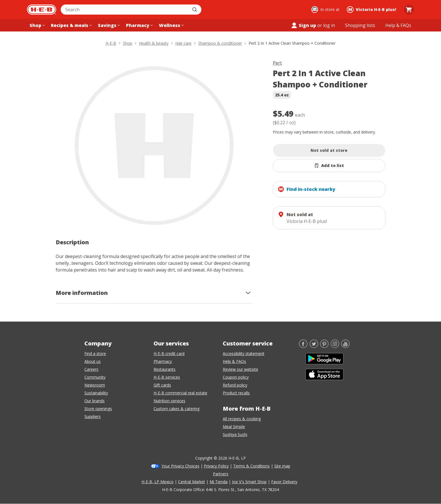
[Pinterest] (324, 346)
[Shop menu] (37, 25)
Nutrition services (169, 401)
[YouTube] (345, 346)
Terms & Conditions (251, 466)
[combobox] (125, 10)
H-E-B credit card (169, 353)
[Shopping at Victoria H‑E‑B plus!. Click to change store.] (372, 10)
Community (95, 377)
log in (329, 25)
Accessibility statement (244, 353)
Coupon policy (236, 377)
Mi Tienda (219, 482)
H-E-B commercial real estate (180, 393)
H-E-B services (167, 377)
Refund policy (235, 385)
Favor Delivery (284, 482)
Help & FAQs (234, 361)
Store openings (98, 409)
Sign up (303, 25)
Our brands (94, 401)
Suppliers (93, 416)
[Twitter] (314, 346)
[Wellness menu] (171, 25)
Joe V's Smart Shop (249, 482)
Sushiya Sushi (235, 434)
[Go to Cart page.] (409, 10)
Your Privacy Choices (180, 466)
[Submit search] (195, 10)
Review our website (240, 369)
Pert (277, 63)
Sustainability (96, 393)
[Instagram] (335, 346)
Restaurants (165, 369)
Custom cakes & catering (176, 409)
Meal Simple (234, 427)
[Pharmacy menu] (139, 25)
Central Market (192, 482)
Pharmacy (163, 361)
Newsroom (95, 385)
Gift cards (162, 385)
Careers (91, 369)
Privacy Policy (216, 466)
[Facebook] (303, 346)
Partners (221, 474)
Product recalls (236, 393)
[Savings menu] (108, 25)
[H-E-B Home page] (42, 10)
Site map (282, 466)
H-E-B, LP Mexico (157, 482)
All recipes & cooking (242, 419)
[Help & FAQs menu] (398, 25)
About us (93, 361)
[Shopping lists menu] (360, 25)
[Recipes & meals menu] (71, 25)
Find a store (95, 353)
